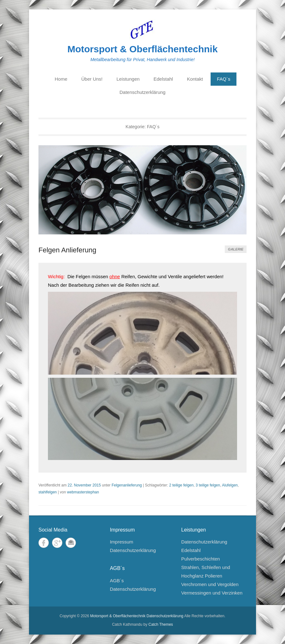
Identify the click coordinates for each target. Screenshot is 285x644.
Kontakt (195, 79)
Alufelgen (230, 485)
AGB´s (117, 581)
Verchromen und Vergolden (210, 584)
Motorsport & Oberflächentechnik (143, 49)
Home (61, 79)
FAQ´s (224, 79)
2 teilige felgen (181, 485)
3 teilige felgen (208, 485)
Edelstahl (163, 79)
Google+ (57, 543)
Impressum (121, 542)
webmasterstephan (83, 492)
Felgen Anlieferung (67, 250)
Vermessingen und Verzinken (212, 593)
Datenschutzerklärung (142, 92)
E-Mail (71, 543)
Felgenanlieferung (127, 485)
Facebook (44, 543)
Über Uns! (92, 79)
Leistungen (128, 79)
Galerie (236, 249)
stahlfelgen (48, 492)
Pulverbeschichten (201, 559)
